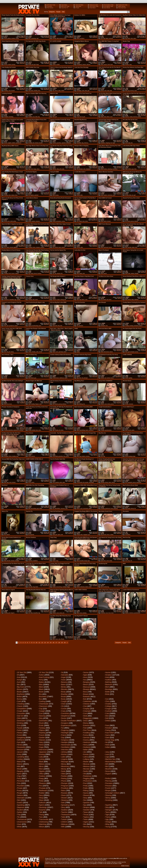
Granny (86, 740)
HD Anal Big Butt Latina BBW (58, 302)
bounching (59, 587)
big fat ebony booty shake (130, 485)
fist (33, 143)
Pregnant (65, 786)
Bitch (107, 687)
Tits (18, 817)
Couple (20, 711)
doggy (68, 587)
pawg (78, 352)
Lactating (21, 757)
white (90, 508)
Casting (42, 701)
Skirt (19, 800)
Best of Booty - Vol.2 (8, 355)
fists (126, 352)
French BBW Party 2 (128, 407)
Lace (107, 754)
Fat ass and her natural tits (58, 250)
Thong (42, 815)
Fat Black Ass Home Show (106, 276)
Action (42, 675)
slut (84, 169)
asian (58, 300)
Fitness (20, 733)
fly (29, 535)
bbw (29, 38)
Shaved (86, 795)
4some (108, 672)
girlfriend (108, 508)
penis (112, 404)
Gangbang (21, 738)
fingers (37, 404)
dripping (108, 143)
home (110, 300)
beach (105, 273)
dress (56, 91)
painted (36, 195)
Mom (41, 769)
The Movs (50, 6)
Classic (20, 706)
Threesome (66, 815)
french (6, 64)
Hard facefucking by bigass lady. (35, 302)
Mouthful (109, 769)
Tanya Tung (53, 537)
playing (116, 508)
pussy (132, 221)
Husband (87, 747)
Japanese (43, 752)
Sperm (42, 805)
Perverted (21, 781)
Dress (85, 721)
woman (88, 456)
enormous (115, 169)
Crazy (63, 711)
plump (9, 38)
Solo (63, 803)
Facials (20, 728)
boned (11, 247)
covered (111, 38)
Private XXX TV (49, 858)
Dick (107, 716)
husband (136, 326)
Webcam (65, 824)
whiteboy (69, 143)
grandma (59, 143)
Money (64, 769)
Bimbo (64, 687)
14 (48, 643)
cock (111, 117)
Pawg (41, 778)
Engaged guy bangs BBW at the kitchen (86, 511)
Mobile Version (125, 866)
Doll (107, 718)
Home (41, 745)
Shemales (21, 798)
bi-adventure (56, 378)
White (19, 827)
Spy (85, 805)
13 (45, 643)
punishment (137, 613)
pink (60, 169)
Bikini (41, 687)
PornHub (47, 37)
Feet (85, 728)
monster (131, 404)
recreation (128, 535)
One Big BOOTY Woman (81, 616)
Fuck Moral (93, 8)
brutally (30, 143)
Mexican (86, 764)
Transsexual (22, 819)
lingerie (13, 613)
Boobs (20, 692)
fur (82, 117)
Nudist (86, 771)
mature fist (5, 511)
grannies (81, 326)
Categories (52, 12)
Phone (64, 781)
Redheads (43, 791)
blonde (54, 169)
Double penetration (69, 721)
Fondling (87, 733)
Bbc (19, 685)
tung (57, 561)
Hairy (41, 742)
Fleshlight (65, 733)
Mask (41, 762)
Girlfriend (21, 740)
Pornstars (109, 783)
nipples (32, 195)
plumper (81, 169)
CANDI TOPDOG (127, 355)
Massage (65, 762)
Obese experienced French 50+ (10, 41)
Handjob (64, 742)
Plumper (64, 783)
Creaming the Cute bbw (33, 15)
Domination (21, 721)
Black (41, 689)
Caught (64, 701)
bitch (5, 404)
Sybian (20, 812)
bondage (79, 91)
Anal (19, 677)
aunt (102, 561)
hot (126, 482)
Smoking (109, 800)
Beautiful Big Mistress (81, 120)
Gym (19, 742)
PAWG (76, 329)
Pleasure (43, 783)
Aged (85, 675)
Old (85, 774)
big (104, 38)
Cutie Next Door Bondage (81, 67)
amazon (55, 300)
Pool (85, 783)
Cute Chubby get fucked (9, 67)
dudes (102, 378)
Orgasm (108, 774)
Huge (41, 747)
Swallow (64, 810)
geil (56, 535)
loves (10, 404)
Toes (41, 817)
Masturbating (110, 762)
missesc (63, 508)
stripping (88, 169)
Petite (41, 781)
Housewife (21, 747)
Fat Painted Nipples (31, 172)
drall (54, 535)
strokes (42, 247)
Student (20, 810)
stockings (91, 482)
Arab (107, 677)
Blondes (64, 689)
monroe (135, 117)
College (108, 706)
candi (127, 378)
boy (80, 456)
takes (135, 38)
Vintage (108, 822)
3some (78, 247)
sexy (29, 456)
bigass (30, 326)
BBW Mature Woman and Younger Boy (85, 433)
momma (30, 561)
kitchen (64, 404)
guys (11, 587)
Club (85, 706)
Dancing (42, 716)
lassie (16, 326)
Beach (86, 685)
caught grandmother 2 (105, 407)
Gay (63, 738)
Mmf (107, 766)
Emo (19, 725)
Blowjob (86, 689)
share (38, 169)
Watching (43, 824)
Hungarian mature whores (82, 41)
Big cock (21, 687)
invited (33, 430)
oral (105, 91)
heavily (41, 143)
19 (62, 643)
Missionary (65, 766)
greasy (61, 38)
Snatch (20, 803)
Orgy (19, 776)
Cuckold (108, 711)
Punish (108, 788)
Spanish (86, 803)
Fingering (65, 730)
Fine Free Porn (122, 8)
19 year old (44, 672)
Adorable (65, 675)
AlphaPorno (118, 37)
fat (33, 64)
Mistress (86, 766)
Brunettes (43, 697)
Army (41, 680)
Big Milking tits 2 (79, 381)
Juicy (107, 752)
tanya (54, 561)
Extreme (86, 725)
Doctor (64, 718)
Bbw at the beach (104, 250)
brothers (82, 38)
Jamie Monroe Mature (32, 198)
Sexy (41, 795)
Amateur (109, 675)
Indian (108, 747)
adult (126, 273)
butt (83, 221)
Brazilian (64, 694)
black (107, 38)
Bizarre (20, 689)
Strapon (86, 807)
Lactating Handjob (7, 93)
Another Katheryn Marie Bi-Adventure (61, 355)
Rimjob (108, 791)
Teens (108, 812)
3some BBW (78, 224)
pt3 (102, 587)
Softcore (42, 803)
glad (59, 535)
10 (36, 643)
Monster (86, 769)
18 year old (22, 672)
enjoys (105, 64)
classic (14, 169)
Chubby (108, 704)
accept (127, 195)
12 (42, 643)
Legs (107, 757)
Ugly (107, 819)
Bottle (108, 692)
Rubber (42, 793)
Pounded (21, 786)
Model (19, 769)
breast (54, 613)
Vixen (19, 824)
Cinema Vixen (30, 276)
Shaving (108, 795)
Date (63, 12)
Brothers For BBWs (80, 15)
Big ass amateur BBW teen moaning (36, 93)
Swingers (109, 810)
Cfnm (107, 701)
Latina (86, 757)
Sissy (85, 798)
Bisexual (87, 687)
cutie (83, 91)
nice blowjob (102, 302)
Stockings (43, 807)
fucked (13, 91)
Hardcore (87, 742)
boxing (54, 38)
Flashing (42, 733)
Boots (41, 692)
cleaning (110, 169)
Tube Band (78, 6)
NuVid (96, 560)
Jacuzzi (20, 752)
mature (10, 64)
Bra (40, 694)
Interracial (43, 750)
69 (18, 675)
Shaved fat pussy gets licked (131, 198)
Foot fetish (110, 733)
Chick (63, 704)
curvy (81, 613)
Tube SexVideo (79, 5)
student (13, 38)
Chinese (86, 704)
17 (56, 643)
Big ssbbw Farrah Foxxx (105, 511)
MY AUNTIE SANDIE (56, 41)
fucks (6, 38)
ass (102, 38)
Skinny (108, 798)
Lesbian (20, 759)
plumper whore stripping (81, 146)
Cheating (21, 704)
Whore (42, 827)
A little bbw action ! (80, 172)
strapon (38, 247)
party (133, 430)
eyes (57, 352)
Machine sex (110, 759)
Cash (19, 701)
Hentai (20, 745)
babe (102, 117)
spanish (64, 143)
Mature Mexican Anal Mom (106, 172)
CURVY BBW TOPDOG (81, 590)
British (19, 697)
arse (126, 561)
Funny (86, 735)
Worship (86, 827)
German (86, 738)
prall (62, 535)
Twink (85, 819)
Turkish (64, 819)
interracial (106, 352)
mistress (86, 143)
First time (87, 730)
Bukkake (87, 697)
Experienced (66, 725)
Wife (63, 827)
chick (86, 221)
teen (39, 91)
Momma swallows (31, 537)
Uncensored (22, 822)
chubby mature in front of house (11, 250)
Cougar (108, 709)
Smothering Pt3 (103, 564)
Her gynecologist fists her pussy (132, 329)
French (42, 735)
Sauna (86, 793)
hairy (60, 247)
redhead (14, 587)
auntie (54, 64)
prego (134, 456)
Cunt (85, 713)
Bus (41, 699)
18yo (126, 169)
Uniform (64, 822)
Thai (19, 815)
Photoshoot (88, 781)
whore (67, 456)
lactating (11, 117)
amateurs (7, 300)
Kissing (42, 754)
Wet (85, 824)
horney (132, 91)
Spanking (21, 805)
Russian (64, 793)
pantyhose (19, 143)
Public (86, 788)
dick (132, 38)
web (41, 404)
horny (65, 38)
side (111, 91)
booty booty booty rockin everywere (61, 198)
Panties (64, 776)
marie (66, 378)
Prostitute (65, 788)
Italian (86, 750)
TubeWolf (46, 63)
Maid (19, 762)
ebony (109, 404)
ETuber (77, 8)
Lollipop (86, 759)
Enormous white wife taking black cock (86, 485)
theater (137, 273)
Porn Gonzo (50, 8)
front (10, 273)
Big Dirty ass (102, 433)
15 (51, 643)
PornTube (143, 116)
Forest (20, 735)
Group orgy (110, 740)
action (78, 195)
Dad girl (20, 716)
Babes (42, 682)
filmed (63, 639)
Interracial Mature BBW (105, 329)
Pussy (19, 791)
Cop (41, 709)
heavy (12, 352)
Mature (20, 764)
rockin (63, 221)
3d (62, 672)
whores (88, 64)
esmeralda (55, 456)
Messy (64, 764)
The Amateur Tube (109, 5)
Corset (64, 709)
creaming (33, 38)
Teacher (64, 812)
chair (110, 482)
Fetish (19, 730)
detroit (127, 456)
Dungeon (65, 723)
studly (17, 38)
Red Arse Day (127, 537)
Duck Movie (107, 8)
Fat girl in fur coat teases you (83, 93)
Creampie (87, 711)
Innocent (20, 750)
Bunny (20, 699)
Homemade (66, 745)
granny (60, 404)
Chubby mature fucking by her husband (134, 302)
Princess (109, 786)
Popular (58, 12)
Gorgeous (65, 740)
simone (33, 456)
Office (41, 774)
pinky (15, 221)
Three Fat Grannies (80, 302)
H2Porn (47, 116)
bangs (78, 535)
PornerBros (22, 37)
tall (65, 300)
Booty (63, 692)
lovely (41, 352)
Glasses (42, 740)
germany (61, 352)
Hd (106, 742)
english (9, 143)
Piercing (108, 781)
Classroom (43, 706)
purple (87, 482)
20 (65, 643)
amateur (30, 117)
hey (64, 456)
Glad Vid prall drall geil (57, 511)
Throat (86, 815)
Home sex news (94, 5)
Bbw (41, 685)
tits (62, 273)
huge (37, 64)
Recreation (126, 511)
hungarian (79, 64)
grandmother (108, 430)
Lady (41, 757)
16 (53, 643)
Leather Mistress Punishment (131, 590)
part (67, 508)
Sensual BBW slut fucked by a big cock (13, 459)
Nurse (108, 771)
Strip (107, 807)
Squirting (109, 805)
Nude (63, 771)
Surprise (42, 810)
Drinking (20, 723)
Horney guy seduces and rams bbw (133, 67)
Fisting (108, 730)
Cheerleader (44, 704)
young (57, 195)
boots (6, 143)
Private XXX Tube (123, 5)
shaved (136, 221)
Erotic (41, 725)
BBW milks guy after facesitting (35, 485)
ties (132, 143)
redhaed (136, 300)
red (131, 561)
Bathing (108, 682)
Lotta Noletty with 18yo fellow (131, 146)
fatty (58, 38)
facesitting (82, 430)
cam (29, 404)
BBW (124, 564)
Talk (41, 812)
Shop (41, 798)
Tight (107, 815)
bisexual (106, 247)
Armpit (20, 680)
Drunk (41, 723)
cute (37, 38)
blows (129, 300)
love (9, 221)
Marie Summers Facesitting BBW (84, 407)
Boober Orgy (126, 41)
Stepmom (21, 807)
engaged (85, 535)
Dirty (41, 718)
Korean (86, 754)
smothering (106, 587)
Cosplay (86, 709)
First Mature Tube (108, 6)
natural (59, 273)
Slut (85, 800)
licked (129, 221)
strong (62, 300)
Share (63, 795)
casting (19, 300)
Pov (41, 786)
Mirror (41, 766)
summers (91, 430)
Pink (19, 783)
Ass (85, 680)
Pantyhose (87, 776)
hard (112, 64)
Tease (86, 812)
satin (64, 482)
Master (86, 762)
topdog (130, 378)
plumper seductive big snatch (83, 355)
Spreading (65, 805)
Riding (86, 791)
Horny (86, 745)
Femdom (109, 728)
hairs (65, 352)
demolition (58, 508)
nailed (63, 91)
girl (35, 64)
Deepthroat (65, 716)
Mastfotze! (5, 485)
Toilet (63, 817)
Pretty (85, 786)
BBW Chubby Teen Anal (33, 67)
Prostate (42, 788)
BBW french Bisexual (105, 224)
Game (108, 735)
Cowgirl (42, 711)
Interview (65, 750)
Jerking (64, 752)
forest (35, 273)
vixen (36, 300)
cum (54, 482)
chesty (113, 482)
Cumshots (65, 713)
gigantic (16, 247)
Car (107, 699)
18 (59, 643)
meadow (17, 561)
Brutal (63, 697)
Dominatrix (43, 721)
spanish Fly (29, 511)
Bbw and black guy (31, 355)
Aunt (19, 682)
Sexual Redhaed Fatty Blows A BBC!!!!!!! (134, 276)
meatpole (130, 482)
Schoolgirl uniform (112, 793)
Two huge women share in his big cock (37, 146)
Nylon (19, 774)
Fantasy (42, 728)
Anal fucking (44, 677)
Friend (64, 735)
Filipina (42, 730)
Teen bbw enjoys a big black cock (84, 276)
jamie (30, 221)
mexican (110, 195)
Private (20, 788)
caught (103, 430)
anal (29, 91)
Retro (63, 791)
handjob (6, 117)
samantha (139, 482)
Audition (108, 680)
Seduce (20, 795)
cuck (56, 639)
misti (11, 221)
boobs (30, 64)
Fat (62, 728)
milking (81, 404)
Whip (107, 824)
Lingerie (64, 759)
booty (10, 169)
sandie (58, 64)
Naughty (20, 771)
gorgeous (12, 326)
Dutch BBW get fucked (105, 198)
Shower (64, 798)
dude (133, 247)
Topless (86, 817)
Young (108, 827)
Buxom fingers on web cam (34, 381)
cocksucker (80, 482)
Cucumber (21, 713)
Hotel (107, 745)
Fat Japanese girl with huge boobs (36, 41)
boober (127, 64)
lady (129, 143)
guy (129, 91)
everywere (59, 221)
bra (53, 508)
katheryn (62, 378)
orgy (131, 64)
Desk (85, 716)
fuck (109, 64)
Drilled (108, 721)
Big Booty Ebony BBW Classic (10, 146)
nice (107, 326)
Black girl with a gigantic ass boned (12, 224)
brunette (82, 561)
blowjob (103, 326)
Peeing (64, 778)
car (133, 195)
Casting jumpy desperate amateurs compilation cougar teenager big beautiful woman (12, 278)
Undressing (43, 822)
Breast (86, 694)
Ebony (86, 723)
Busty (63, 699)
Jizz (85, 752)
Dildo (19, 718)
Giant (107, 738)
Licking (42, 759)
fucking (39, 273)
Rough (20, 793)
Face (107, 725)
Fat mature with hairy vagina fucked (60, 224)
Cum (41, 713)
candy (131, 117)
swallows (35, 561)
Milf (107, 764)
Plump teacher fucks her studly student (13, 15)
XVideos (95, 63)
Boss (85, 692)
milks (41, 508)
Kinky (19, 754)
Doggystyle (88, 718)
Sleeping (65, 800)
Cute (107, 713)
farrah (105, 535)
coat (78, 117)
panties (57, 482)
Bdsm (63, 685)
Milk (19, 766)
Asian (63, 680)
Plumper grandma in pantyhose (11, 407)
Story (63, 807)
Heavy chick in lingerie (8, 590)
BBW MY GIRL (54, 93)
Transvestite (44, 819)
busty (32, 273)
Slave (41, 800)
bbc (129, 273)
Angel (63, 677)
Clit (62, 706)
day (129, 561)
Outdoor (42, 776)
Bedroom (109, 685)
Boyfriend (21, 694)
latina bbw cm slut (80, 250)
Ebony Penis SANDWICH (105, 381)
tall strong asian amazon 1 (58, 276)
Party (19, 778)
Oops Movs (64, 5)
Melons (42, 764)
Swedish (87, 810)
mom (114, 195)
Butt (85, 699)
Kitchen (64, 754)
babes (78, 587)
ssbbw (112, 535)
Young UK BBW (54, 172)
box (105, 561)
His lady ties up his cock (130, 120)
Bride (107, 694)
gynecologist (131, 352)
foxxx (108, 535)
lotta (135, 169)
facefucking (35, 326)
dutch (105, 221)
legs (89, 561)
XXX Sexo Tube (51, 5)
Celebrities (87, 701)
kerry (30, 482)
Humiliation (65, 747)
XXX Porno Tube (94, 6)
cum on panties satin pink (58, 459)
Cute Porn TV (65, 8)
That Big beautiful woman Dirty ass (36, 590)
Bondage (109, 689)
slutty (111, 561)
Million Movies (122, 6)
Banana (64, 682)
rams (136, 91)
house (13, 273)
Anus (85, 677)
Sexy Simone (30, 433)
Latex (63, 757)
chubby (6, 91)
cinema (30, 300)
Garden (42, 738)
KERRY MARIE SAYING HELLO (34, 459)
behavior (83, 587)
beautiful (79, 143)
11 (39, 643)
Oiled (63, 774)
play (63, 169)
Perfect (108, 778)
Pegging (86, 778)
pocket (139, 117)
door (86, 91)
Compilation (22, 709)
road (108, 91)
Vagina (86, 822)
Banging (86, 682)
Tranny (108, 817)
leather (14, 143)
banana (127, 117)
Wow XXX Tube (65, 6)
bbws (78, 38)
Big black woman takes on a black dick (134, 15)
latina (81, 273)
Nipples (42, 771)
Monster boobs (127, 381)
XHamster (95, 37)
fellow (130, 169)
